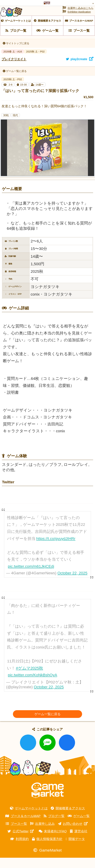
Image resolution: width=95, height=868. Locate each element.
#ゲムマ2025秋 (29, 678)
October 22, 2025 (72, 583)
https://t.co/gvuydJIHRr (56, 549)
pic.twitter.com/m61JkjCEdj (31, 576)
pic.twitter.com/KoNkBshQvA (32, 685)
